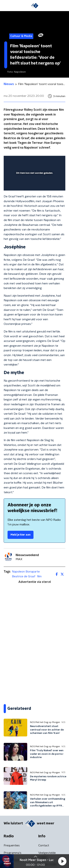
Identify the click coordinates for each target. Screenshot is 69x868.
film (39, 576)
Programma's (13, 853)
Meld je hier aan (21, 535)
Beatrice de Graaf (24, 576)
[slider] (34, 184)
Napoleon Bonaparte (26, 572)
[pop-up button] (45, 161)
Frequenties (12, 845)
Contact (44, 845)
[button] (62, 861)
